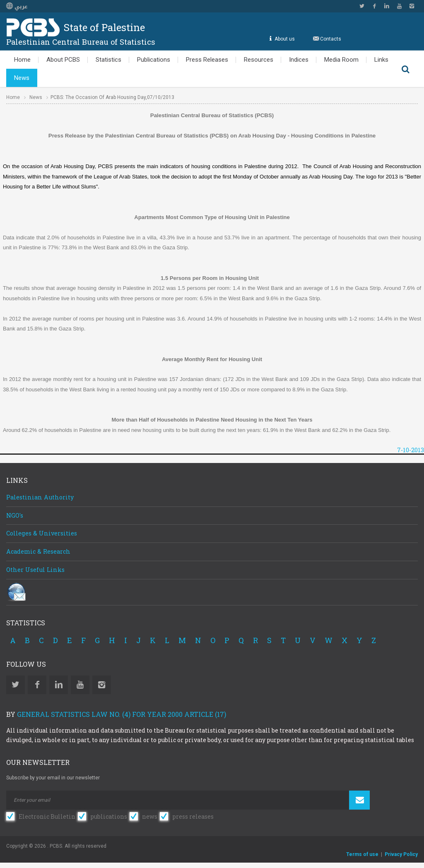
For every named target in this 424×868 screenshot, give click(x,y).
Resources (259, 60)
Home (22, 60)
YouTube (399, 6)
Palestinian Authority (40, 497)
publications (109, 816)
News (22, 78)
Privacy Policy (401, 854)
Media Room (341, 60)
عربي (17, 7)
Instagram (412, 6)
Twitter (362, 6)
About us (283, 39)
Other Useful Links (35, 570)
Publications (154, 60)
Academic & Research (38, 551)
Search (405, 69)
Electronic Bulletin (47, 816)
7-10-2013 (411, 450)
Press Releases (207, 60)
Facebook (374, 6)
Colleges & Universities (42, 533)
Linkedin (387, 6)
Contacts (330, 39)
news (150, 816)
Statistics (108, 60)
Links (381, 60)
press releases (193, 816)
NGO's (15, 515)
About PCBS (63, 60)
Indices (299, 60)
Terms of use (362, 854)
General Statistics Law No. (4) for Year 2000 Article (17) (122, 714)
